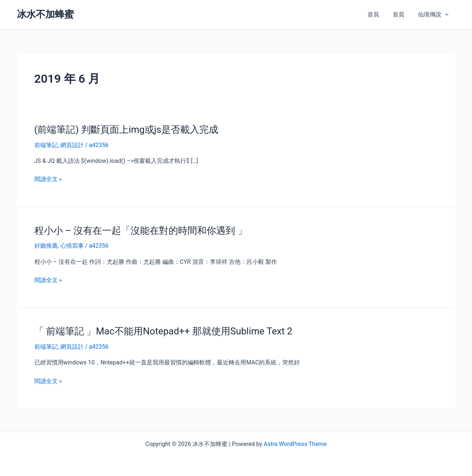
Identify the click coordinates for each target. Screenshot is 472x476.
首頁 (378, 14)
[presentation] (446, 15)
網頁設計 (72, 145)
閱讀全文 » (48, 179)
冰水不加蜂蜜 (45, 14)
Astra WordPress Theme (295, 444)
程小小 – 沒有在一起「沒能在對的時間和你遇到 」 (141, 230)
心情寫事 (72, 246)
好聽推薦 (46, 246)
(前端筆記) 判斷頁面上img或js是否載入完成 (127, 130)
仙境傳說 (434, 15)
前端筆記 (46, 145)
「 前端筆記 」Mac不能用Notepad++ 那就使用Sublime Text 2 (163, 331)
